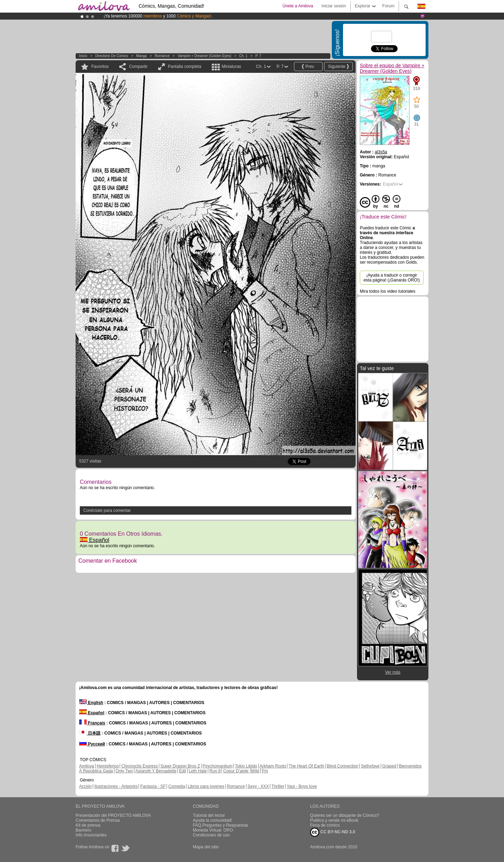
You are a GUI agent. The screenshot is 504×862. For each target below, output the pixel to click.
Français (92, 723)
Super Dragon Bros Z (180, 766)
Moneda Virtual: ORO (213, 830)
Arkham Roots (273, 766)
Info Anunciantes (91, 835)
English (91, 703)
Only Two (124, 771)
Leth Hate (198, 771)
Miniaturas (231, 67)
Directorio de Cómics (112, 56)
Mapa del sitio (206, 847)
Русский (92, 744)
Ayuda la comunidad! (212, 820)
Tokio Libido (246, 766)
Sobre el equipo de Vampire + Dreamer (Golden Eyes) (392, 68)
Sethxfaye (370, 766)
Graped (389, 766)
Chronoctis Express (140, 766)
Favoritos (100, 67)
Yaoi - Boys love (302, 786)
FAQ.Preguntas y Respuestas (220, 825)
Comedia (177, 786)
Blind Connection (342, 766)
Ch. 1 (243, 56)
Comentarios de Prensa (98, 820)
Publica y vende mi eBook (334, 820)
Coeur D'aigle (237, 771)
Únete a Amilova (298, 6)
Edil (183, 771)
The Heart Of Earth (306, 766)
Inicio (83, 56)
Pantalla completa (185, 67)
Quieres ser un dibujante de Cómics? (345, 815)
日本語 (90, 733)
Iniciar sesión (334, 6)
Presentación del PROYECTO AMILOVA (113, 815)
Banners (83, 830)
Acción (85, 786)
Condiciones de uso (211, 835)
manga (142, 56)
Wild (255, 771)
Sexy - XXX (258, 786)
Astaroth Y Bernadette (156, 771)
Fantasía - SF (153, 786)
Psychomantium (218, 766)
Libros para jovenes (206, 786)
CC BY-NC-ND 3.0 (333, 832)
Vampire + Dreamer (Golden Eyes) (204, 56)
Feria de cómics (325, 825)
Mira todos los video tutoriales (388, 291)
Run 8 (215, 771)
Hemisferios (108, 766)
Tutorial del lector (209, 815)
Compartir (138, 67)
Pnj (265, 771)
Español (94, 540)
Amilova (87, 766)
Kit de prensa (88, 825)
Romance (162, 56)
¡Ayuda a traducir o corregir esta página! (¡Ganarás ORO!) (392, 278)
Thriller (278, 786)
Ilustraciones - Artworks (116, 786)
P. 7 (258, 56)
